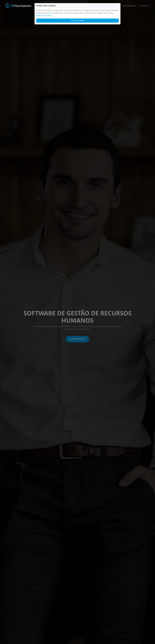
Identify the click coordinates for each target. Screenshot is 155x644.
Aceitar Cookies (77, 21)
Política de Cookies (44, 16)
